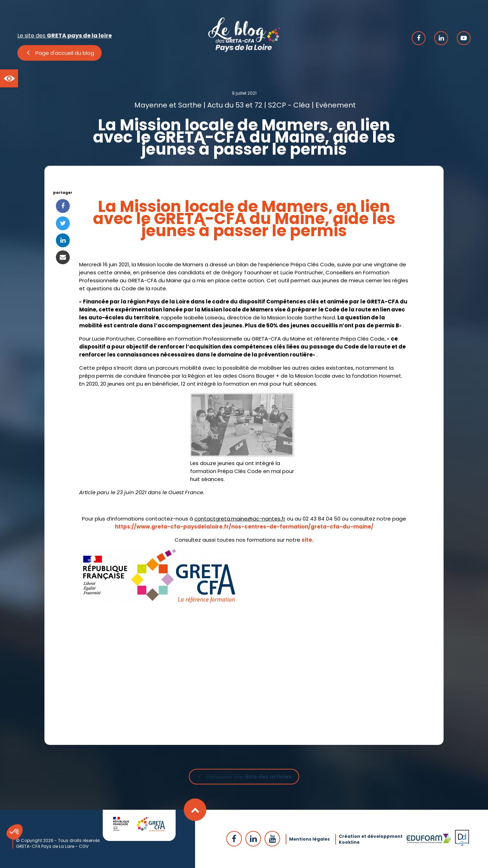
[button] (9, 78)
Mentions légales (309, 839)
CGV (84, 846)
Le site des (65, 36)
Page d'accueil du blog (65, 53)
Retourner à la (249, 777)
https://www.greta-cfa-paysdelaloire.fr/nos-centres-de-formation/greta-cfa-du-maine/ (244, 527)
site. (308, 540)
